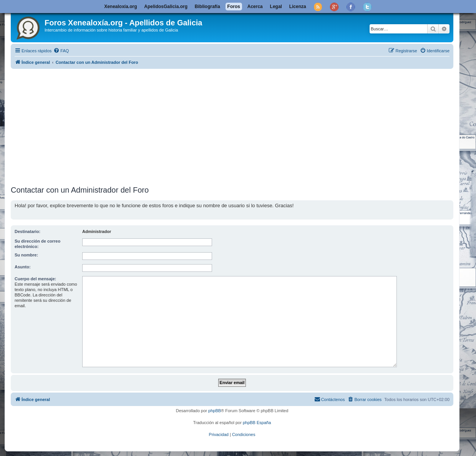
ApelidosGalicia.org (166, 7)
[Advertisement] (241, 126)
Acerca (255, 7)
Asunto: (23, 267)
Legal (276, 7)
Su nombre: (26, 255)
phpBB (215, 411)
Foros (234, 7)
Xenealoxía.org (120, 7)
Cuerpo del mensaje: (35, 279)
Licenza (298, 7)
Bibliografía (207, 7)
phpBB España (257, 423)
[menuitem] (61, 51)
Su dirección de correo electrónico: (37, 244)
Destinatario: (27, 231)
